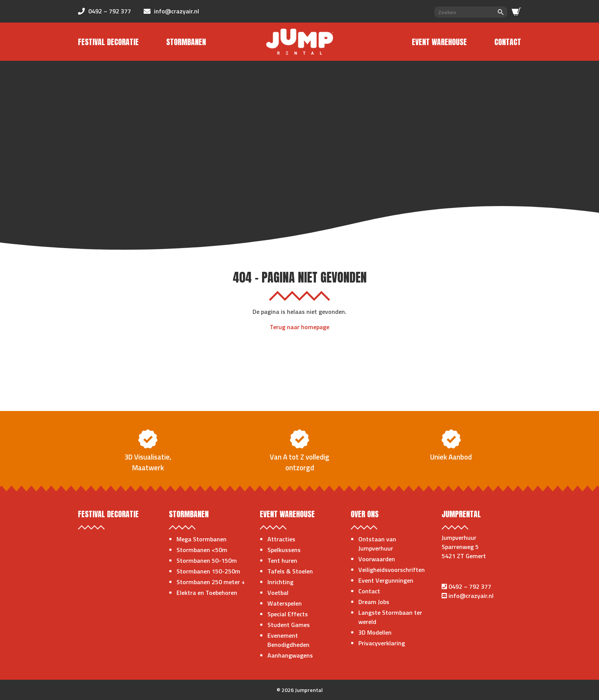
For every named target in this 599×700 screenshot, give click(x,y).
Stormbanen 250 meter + (211, 582)
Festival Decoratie (108, 42)
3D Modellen (375, 632)
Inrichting (280, 582)
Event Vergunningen (386, 580)
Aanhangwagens (290, 655)
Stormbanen (186, 42)
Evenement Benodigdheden (288, 640)
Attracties (281, 539)
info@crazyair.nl (471, 596)
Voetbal (278, 593)
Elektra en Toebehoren (207, 593)
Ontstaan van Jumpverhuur (377, 544)
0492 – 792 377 (470, 586)
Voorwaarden (377, 559)
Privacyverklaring (382, 643)
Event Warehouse (439, 42)
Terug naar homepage (299, 327)
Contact (508, 42)
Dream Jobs (374, 602)
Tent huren (282, 560)
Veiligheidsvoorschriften (392, 570)
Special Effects (288, 614)
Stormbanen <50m (202, 550)
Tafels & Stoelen (290, 571)
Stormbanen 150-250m (208, 571)
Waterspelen (285, 603)
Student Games (289, 625)
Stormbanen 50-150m (207, 560)
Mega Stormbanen (202, 539)
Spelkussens (284, 550)
